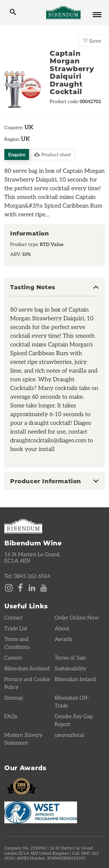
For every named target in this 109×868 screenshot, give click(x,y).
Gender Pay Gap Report (74, 720)
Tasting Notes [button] (33, 287)
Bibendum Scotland (27, 668)
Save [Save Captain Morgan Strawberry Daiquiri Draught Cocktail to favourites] (92, 41)
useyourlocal (69, 735)
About (62, 628)
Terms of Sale (70, 657)
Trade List (16, 628)
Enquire (17, 154)
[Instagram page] (9, 587)
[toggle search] (13, 13)
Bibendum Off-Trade (72, 701)
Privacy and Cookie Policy (27, 683)
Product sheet (53, 154)
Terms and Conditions (17, 643)
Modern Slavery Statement (23, 739)
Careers (13, 657)
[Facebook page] (20, 587)
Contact (13, 617)
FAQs (11, 716)
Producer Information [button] (46, 481)
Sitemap (14, 698)
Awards (64, 639)
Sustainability (70, 668)
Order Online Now (77, 617)
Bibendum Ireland (75, 679)
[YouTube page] (44, 587)
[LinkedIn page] (32, 587)
